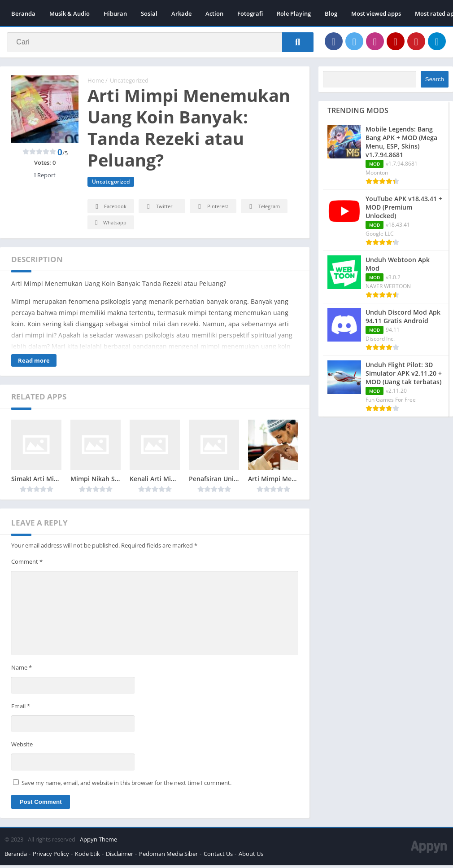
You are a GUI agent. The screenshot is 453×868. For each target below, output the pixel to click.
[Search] (160, 44)
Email (21, 709)
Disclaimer (120, 856)
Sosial (149, 13)
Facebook (110, 209)
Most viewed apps (376, 13)
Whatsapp (110, 226)
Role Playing (294, 13)
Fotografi (250, 13)
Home (96, 83)
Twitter (158, 209)
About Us (251, 856)
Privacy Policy (51, 856)
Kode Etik (87, 856)
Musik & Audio (70, 13)
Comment (27, 564)
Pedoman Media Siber (168, 856)
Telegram (263, 209)
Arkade (181, 13)
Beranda (23, 13)
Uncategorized (129, 83)
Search (435, 82)
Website (22, 747)
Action (214, 13)
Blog (331, 13)
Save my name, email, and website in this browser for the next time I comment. (126, 785)
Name (22, 670)
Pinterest (212, 209)
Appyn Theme (98, 842)
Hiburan (115, 13)
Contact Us (218, 856)
